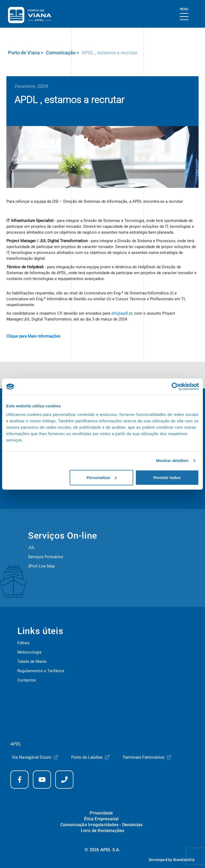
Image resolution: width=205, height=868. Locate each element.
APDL (16, 744)
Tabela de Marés (32, 662)
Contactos (27, 680)
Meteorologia (29, 652)
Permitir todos (167, 477)
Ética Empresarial (101, 819)
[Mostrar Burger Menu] (184, 14)
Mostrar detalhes (172, 461)
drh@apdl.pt (122, 313)
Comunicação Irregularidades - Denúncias (102, 825)
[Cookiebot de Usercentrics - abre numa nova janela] (176, 387)
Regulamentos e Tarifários (41, 671)
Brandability (184, 860)
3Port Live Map (41, 566)
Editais (23, 643)
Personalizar (102, 477)
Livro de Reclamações (103, 831)
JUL (31, 547)
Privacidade (101, 813)
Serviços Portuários (46, 557)
